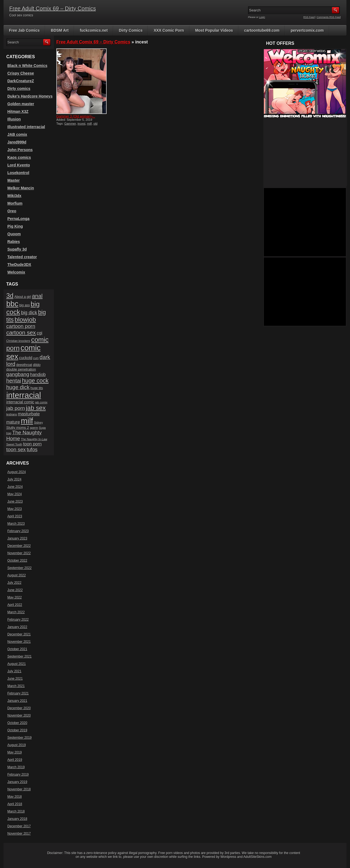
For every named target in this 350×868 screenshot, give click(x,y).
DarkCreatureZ (21, 81)
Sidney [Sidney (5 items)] (38, 423)
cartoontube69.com (262, 30)
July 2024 (14, 479)
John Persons (20, 150)
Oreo (12, 211)
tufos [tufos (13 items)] (32, 449)
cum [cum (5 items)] (36, 358)
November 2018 (19, 789)
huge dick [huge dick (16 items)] (18, 387)
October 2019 (17, 730)
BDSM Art (60, 30)
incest (82, 124)
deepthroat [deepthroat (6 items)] (24, 365)
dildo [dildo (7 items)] (37, 365)
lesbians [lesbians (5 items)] (12, 414)
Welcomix (16, 272)
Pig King (15, 226)
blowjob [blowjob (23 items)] (25, 319)
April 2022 (15, 605)
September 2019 (20, 738)
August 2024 (17, 472)
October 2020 (17, 723)
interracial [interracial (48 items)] (24, 395)
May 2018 (15, 797)
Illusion (14, 119)
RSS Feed (309, 17)
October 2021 (17, 649)
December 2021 (19, 634)
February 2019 (18, 775)
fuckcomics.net (94, 30)
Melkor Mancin (21, 188)
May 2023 (15, 509)
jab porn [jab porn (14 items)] (16, 408)
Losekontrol (18, 173)
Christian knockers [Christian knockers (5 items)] (18, 341)
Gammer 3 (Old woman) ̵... (76, 116)
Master (14, 180)
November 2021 (19, 642)
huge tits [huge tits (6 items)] (37, 388)
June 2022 (15, 590)
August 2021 (17, 664)
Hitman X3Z (18, 112)
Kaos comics (19, 157)
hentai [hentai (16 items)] (14, 381)
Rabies (14, 242)
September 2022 (20, 568)
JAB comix (17, 134)
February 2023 (18, 531)
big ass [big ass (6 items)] (25, 305)
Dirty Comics (131, 30)
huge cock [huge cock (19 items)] (35, 381)
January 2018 (17, 819)
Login (262, 17)
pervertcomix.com (307, 30)
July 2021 (14, 671)
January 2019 (17, 782)
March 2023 (16, 524)
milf (90, 124)
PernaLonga (18, 219)
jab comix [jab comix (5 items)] (41, 402)
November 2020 (19, 715)
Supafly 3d (17, 249)
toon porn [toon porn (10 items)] (33, 444)
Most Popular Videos (214, 30)
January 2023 (17, 538)
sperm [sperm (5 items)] (34, 428)
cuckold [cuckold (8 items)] (26, 358)
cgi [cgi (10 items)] (39, 333)
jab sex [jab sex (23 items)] (36, 408)
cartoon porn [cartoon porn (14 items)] (21, 326)
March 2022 (16, 612)
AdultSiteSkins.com (257, 857)
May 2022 (15, 597)
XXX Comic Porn (169, 30)
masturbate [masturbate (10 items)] (29, 414)
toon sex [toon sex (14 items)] (16, 449)
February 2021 (18, 693)
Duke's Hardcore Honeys (30, 96)
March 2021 (16, 686)
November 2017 (19, 834)
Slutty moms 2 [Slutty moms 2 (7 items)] (18, 428)
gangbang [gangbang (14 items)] (18, 374)
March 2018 (16, 811)
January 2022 (17, 627)
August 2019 (17, 745)
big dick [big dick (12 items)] (29, 313)
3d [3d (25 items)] (10, 296)
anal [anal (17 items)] (37, 296)
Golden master (21, 104)
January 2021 (17, 701)
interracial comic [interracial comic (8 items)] (20, 402)
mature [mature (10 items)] (13, 422)
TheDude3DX (19, 265)
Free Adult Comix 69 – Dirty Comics (53, 8)
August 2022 (17, 575)
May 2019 (15, 752)
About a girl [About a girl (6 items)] (23, 297)
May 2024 (15, 494)
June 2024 (15, 487)
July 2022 (14, 583)
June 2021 (15, 679)
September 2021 (20, 656)
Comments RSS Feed (329, 17)
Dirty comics (19, 89)
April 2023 (15, 516)
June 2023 (15, 502)
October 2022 (17, 561)
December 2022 (19, 546)
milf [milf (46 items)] (27, 421)
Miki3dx (14, 196)
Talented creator (22, 257)
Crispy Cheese (21, 73)
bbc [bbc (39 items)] (12, 304)
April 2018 (15, 804)
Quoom (14, 234)
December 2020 (19, 708)
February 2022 (18, 620)
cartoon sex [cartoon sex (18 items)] (21, 332)
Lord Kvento (19, 165)
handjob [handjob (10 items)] (38, 375)
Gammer (70, 124)
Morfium (15, 203)
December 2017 (19, 826)
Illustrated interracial (26, 127)
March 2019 (16, 767)
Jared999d (17, 142)
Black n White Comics (27, 66)
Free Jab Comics (24, 30)
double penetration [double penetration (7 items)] (21, 369)
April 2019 (15, 760)
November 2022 (19, 553)
